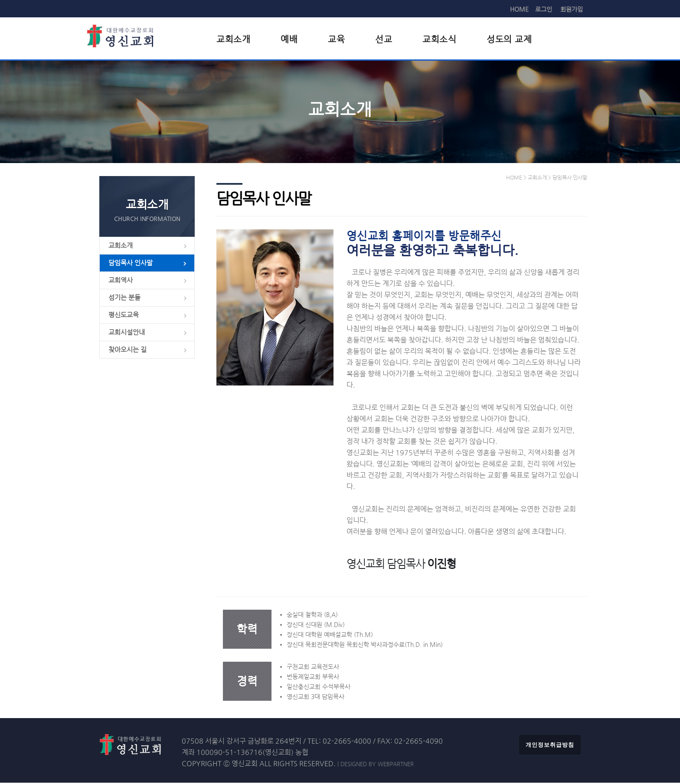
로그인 (544, 9)
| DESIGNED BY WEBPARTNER (376, 765)
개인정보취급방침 (550, 746)
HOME (519, 9)
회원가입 (572, 9)
